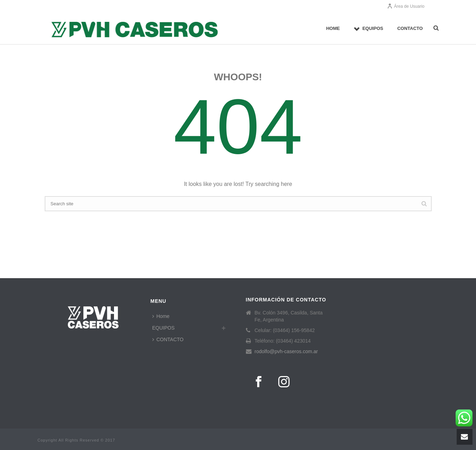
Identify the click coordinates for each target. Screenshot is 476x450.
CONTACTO (410, 28)
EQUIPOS (369, 29)
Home (333, 28)
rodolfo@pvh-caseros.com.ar (286, 351)
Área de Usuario (406, 6)
